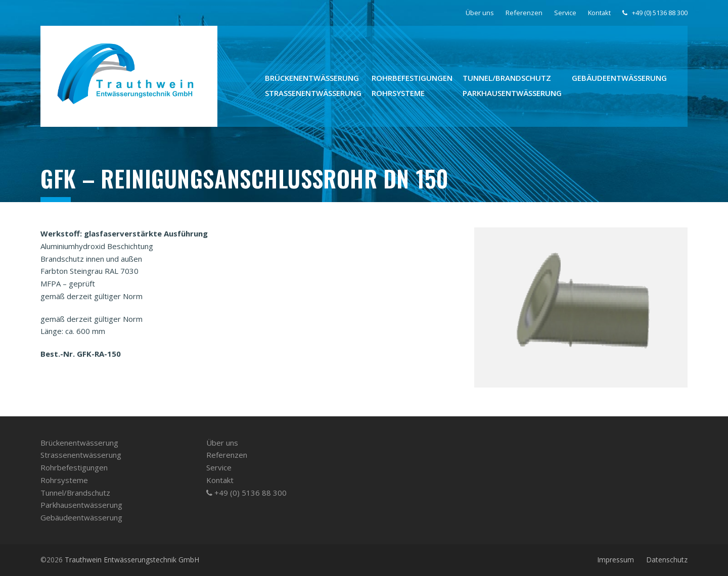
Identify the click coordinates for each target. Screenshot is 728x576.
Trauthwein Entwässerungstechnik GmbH (132, 560)
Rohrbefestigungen (74, 467)
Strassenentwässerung (81, 455)
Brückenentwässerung (79, 443)
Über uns (222, 443)
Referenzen (227, 455)
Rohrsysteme (64, 480)
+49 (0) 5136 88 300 (246, 493)
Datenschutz (667, 560)
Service (219, 467)
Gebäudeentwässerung (81, 517)
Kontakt (220, 480)
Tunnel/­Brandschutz (75, 493)
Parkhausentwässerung (81, 505)
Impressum (616, 560)
